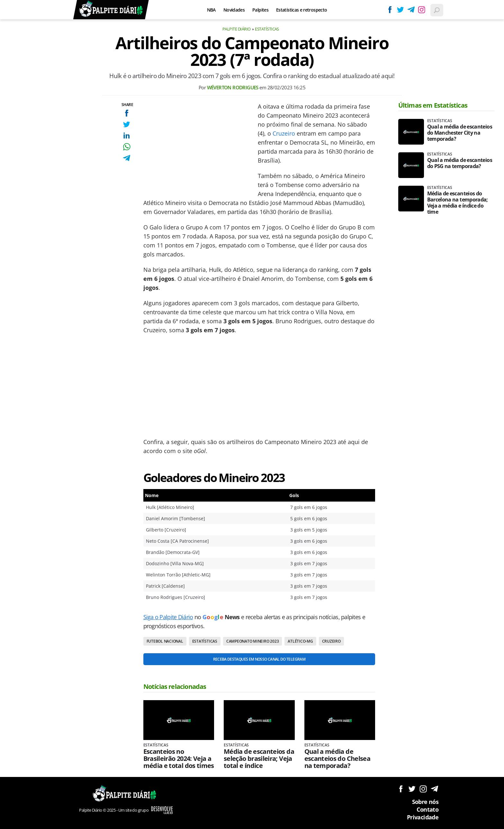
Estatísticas (267, 29)
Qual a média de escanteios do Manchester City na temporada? (460, 133)
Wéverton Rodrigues (233, 87)
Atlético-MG (300, 641)
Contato (428, 809)
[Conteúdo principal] (252, 415)
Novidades (234, 10)
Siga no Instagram (423, 789)
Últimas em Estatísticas (433, 105)
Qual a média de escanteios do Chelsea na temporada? (337, 759)
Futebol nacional (165, 641)
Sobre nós (425, 802)
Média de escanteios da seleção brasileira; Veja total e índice (259, 759)
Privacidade (423, 817)
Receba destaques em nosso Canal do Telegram (259, 659)
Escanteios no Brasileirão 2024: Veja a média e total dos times (179, 759)
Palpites (260, 10)
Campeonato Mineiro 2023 (252, 641)
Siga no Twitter (412, 789)
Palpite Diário (237, 29)
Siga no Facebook (401, 789)
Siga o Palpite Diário (168, 617)
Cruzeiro (284, 133)
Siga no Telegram (434, 789)
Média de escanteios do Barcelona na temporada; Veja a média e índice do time (458, 203)
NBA (211, 10)
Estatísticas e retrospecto (301, 10)
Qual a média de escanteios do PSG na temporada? (460, 163)
